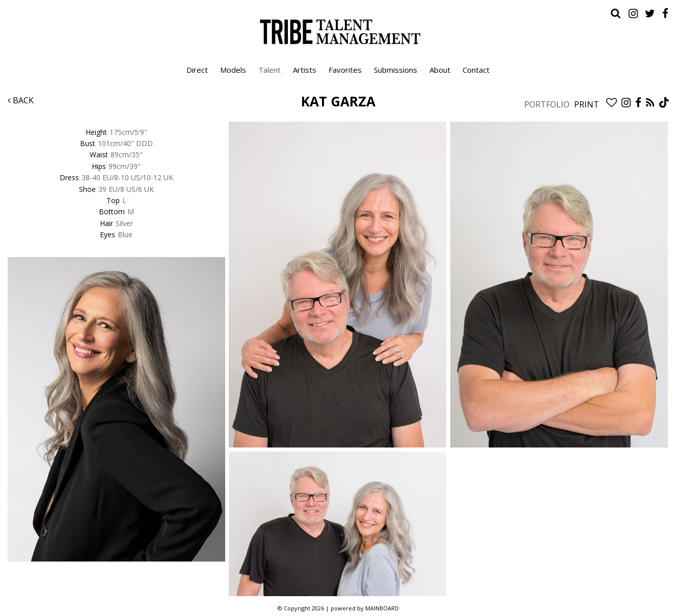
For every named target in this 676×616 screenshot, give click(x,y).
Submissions (396, 70)
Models (233, 70)
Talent (269, 70)
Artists (305, 70)
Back (21, 100)
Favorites (345, 70)
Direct (197, 70)
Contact (476, 70)
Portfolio (547, 104)
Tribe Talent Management (338, 32)
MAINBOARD (382, 608)
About (440, 70)
